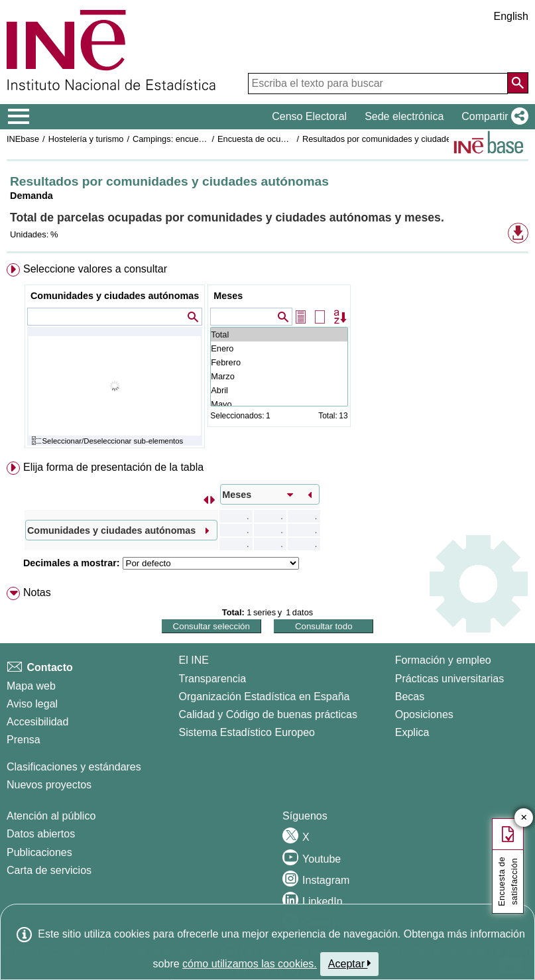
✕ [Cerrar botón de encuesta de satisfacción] (524, 818)
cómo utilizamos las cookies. (250, 964)
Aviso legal (32, 704)
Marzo (279, 376)
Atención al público (51, 816)
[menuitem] (267, 358)
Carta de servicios (49, 870)
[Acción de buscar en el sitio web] (518, 83)
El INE (194, 660)
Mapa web (31, 686)
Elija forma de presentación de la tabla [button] (113, 467)
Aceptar (350, 963)
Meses (228, 296)
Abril (279, 390)
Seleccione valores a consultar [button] (95, 269)
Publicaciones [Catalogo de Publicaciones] (39, 852)
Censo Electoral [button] (309, 116)
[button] (492, 117)
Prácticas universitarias (450, 679)
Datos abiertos (41, 834)
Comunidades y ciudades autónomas (115, 296)
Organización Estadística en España (265, 697)
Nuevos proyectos (49, 785)
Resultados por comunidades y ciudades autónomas (401, 139)
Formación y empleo (443, 660)
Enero (279, 348)
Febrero (279, 362)
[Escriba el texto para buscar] (378, 84)
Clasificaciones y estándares (74, 767)
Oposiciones (424, 714)
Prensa (24, 740)
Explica (412, 732)
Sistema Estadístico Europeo (247, 732)
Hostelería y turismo (86, 139)
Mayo (279, 404)
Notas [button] (37, 592)
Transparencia (213, 679)
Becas (410, 697)
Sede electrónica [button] (404, 116)
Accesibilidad (37, 722)
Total (279, 335)
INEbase (23, 139)
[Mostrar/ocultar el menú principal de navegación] (19, 117)
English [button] (511, 16)
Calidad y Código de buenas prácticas (268, 714)
